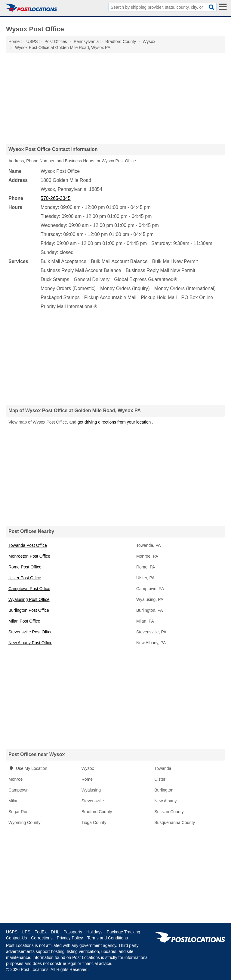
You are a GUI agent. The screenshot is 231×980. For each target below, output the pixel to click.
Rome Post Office (25, 567)
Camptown (18, 790)
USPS (12, 932)
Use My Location (28, 768)
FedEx (41, 932)
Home (14, 41)
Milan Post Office (24, 621)
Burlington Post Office (29, 610)
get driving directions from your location (114, 422)
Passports (73, 932)
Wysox (88, 768)
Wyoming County (24, 822)
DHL (55, 932)
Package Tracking (123, 932)
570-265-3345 (56, 198)
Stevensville (93, 801)
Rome (87, 779)
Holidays (94, 932)
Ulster (160, 779)
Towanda (163, 768)
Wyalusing (91, 790)
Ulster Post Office (25, 578)
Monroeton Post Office (29, 556)
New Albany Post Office (30, 643)
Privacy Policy (70, 938)
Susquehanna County (175, 822)
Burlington (164, 790)
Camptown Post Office (29, 589)
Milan (13, 801)
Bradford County (97, 812)
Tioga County (94, 822)
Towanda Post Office (28, 545)
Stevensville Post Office (31, 632)
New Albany (165, 801)
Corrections (42, 938)
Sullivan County (169, 812)
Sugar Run (18, 812)
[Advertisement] (115, 98)
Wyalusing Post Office (29, 599)
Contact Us (16, 938)
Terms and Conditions (108, 938)
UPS (26, 932)
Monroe (15, 779)
